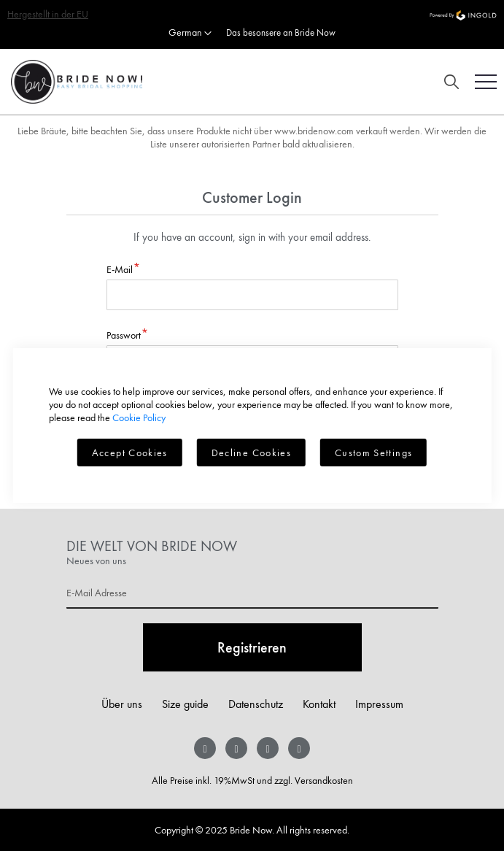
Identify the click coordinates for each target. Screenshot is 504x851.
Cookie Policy (139, 417)
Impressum (379, 704)
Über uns (122, 704)
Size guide (185, 704)
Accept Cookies (130, 453)
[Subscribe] (252, 647)
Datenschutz (256, 704)
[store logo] (71, 82)
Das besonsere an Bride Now (281, 32)
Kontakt (319, 704)
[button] (190, 34)
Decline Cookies (251, 453)
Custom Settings (373, 453)
